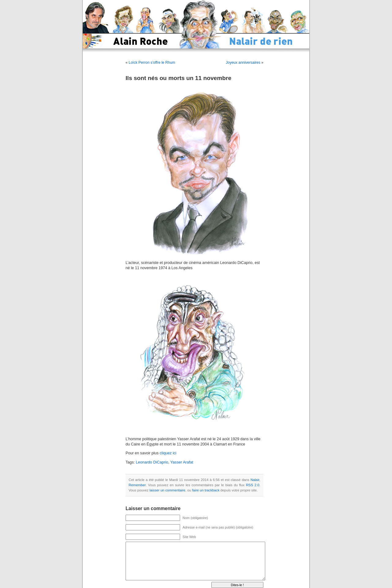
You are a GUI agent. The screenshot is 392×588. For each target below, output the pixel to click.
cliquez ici (168, 453)
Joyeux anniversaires (243, 63)
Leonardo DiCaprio (152, 462)
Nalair (255, 480)
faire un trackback (206, 490)
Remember (137, 485)
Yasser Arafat (182, 462)
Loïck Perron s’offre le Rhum (152, 63)
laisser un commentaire (167, 490)
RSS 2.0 (253, 485)
